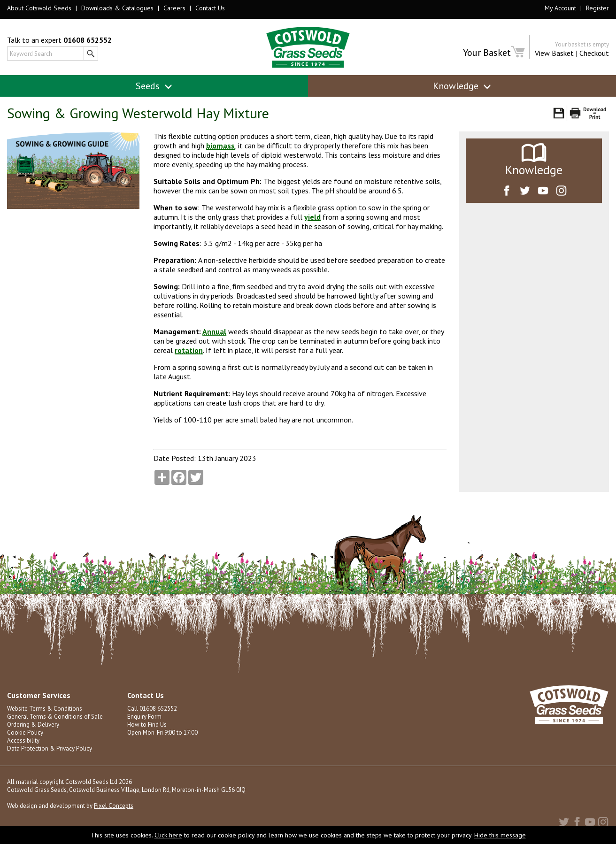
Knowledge (462, 86)
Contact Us (210, 8)
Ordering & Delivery (33, 725)
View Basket (554, 53)
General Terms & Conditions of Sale (55, 717)
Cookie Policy (25, 733)
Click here (168, 835)
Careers (174, 8)
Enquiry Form (144, 717)
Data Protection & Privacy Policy (50, 748)
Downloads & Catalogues (117, 8)
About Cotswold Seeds (39, 8)
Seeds (154, 86)
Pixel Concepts (114, 806)
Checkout (594, 53)
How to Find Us (147, 725)
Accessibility (23, 740)
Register (597, 8)
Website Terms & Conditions (45, 709)
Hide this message (500, 835)
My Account (560, 8)
